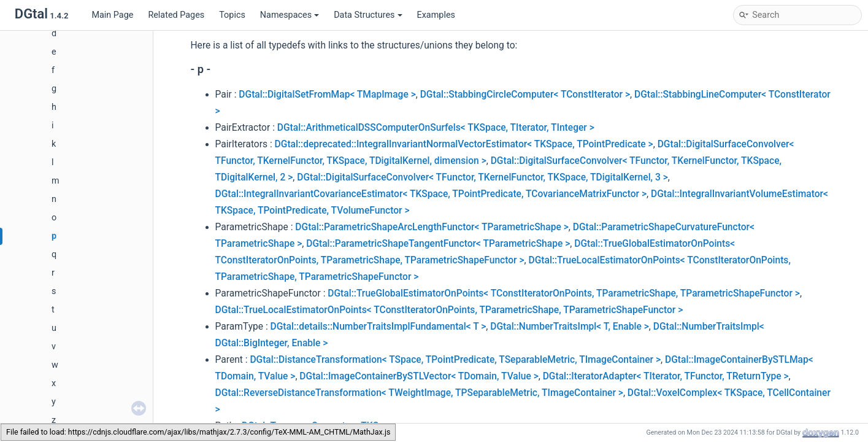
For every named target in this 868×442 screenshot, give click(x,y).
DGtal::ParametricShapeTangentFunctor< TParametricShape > (438, 244)
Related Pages (176, 15)
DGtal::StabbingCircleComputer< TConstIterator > (525, 95)
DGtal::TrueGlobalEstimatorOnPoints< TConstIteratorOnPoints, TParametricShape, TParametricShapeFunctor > (564, 293)
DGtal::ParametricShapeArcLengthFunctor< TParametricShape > (432, 227)
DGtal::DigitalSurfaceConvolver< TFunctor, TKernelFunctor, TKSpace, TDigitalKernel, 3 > (482, 177)
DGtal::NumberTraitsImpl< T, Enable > (570, 327)
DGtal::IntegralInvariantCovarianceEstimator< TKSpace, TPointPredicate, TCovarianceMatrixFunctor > (431, 194)
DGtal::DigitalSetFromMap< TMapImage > (327, 95)
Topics (232, 15)
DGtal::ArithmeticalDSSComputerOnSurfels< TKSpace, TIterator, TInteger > (436, 128)
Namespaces (290, 15)
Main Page (112, 15)
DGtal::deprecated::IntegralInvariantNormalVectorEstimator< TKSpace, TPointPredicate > (464, 144)
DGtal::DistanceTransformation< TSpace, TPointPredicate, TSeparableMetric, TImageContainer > (455, 360)
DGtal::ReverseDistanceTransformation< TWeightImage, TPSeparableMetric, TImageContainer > (419, 393)
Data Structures (368, 15)
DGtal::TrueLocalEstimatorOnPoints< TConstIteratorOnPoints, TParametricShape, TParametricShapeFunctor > (449, 310)
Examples (436, 15)
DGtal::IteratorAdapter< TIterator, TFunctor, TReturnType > (666, 376)
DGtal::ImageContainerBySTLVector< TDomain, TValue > (419, 376)
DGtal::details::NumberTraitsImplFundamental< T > (378, 327)
